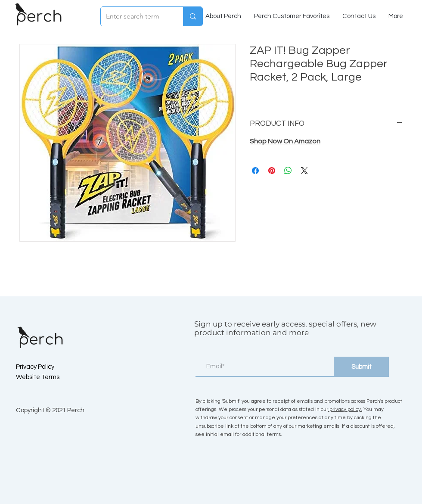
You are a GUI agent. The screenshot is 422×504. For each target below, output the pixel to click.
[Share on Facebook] (255, 171)
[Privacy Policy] (47, 367)
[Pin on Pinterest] (272, 171)
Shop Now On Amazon (285, 141)
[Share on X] (304, 171)
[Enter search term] (135, 16)
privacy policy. (345, 409)
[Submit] (361, 367)
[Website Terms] (47, 377)
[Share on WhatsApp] (288, 171)
